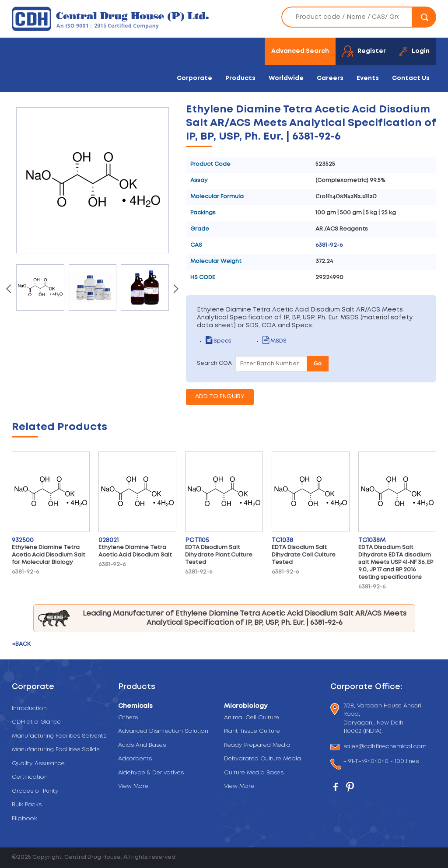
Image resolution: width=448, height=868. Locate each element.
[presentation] (10, 290)
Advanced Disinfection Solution (163, 731)
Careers (330, 78)
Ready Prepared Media (257, 745)
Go (318, 363)
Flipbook (24, 819)
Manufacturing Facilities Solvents (59, 736)
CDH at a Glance (36, 722)
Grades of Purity (35, 791)
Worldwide (286, 78)
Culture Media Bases (254, 773)
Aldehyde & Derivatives (151, 773)
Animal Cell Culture (252, 718)
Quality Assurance (38, 764)
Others (128, 718)
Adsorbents (135, 759)
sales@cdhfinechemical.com (385, 747)
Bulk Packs (27, 805)
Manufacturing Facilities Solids (56, 750)
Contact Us (411, 78)
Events (368, 78)
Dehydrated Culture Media (262, 759)
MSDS (275, 341)
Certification (30, 777)
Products (240, 78)
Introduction (29, 709)
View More (133, 786)
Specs (219, 341)
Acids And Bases (142, 745)
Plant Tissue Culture (252, 731)
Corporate (194, 78)
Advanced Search (300, 51)
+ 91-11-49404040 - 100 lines (381, 762)
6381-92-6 (329, 245)
